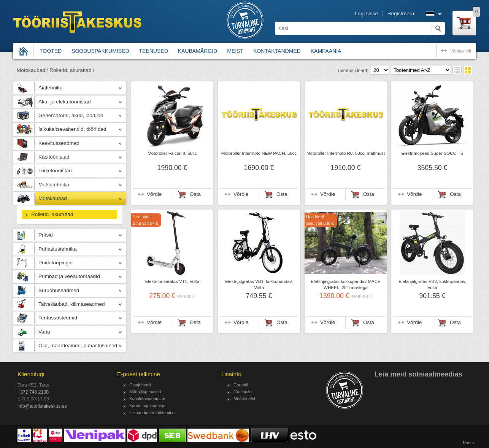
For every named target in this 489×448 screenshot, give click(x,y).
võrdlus (461, 51)
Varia (44, 332)
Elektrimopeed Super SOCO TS (433, 153)
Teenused (154, 51)
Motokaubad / (32, 70)
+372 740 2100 (33, 392)
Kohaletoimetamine (147, 399)
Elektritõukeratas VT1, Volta (172, 281)
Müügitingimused (145, 392)
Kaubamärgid (198, 51)
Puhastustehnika (58, 249)
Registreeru (401, 14)
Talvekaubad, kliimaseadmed (72, 304)
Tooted (51, 51)
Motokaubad (53, 198)
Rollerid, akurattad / (72, 70)
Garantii (241, 385)
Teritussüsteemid (58, 318)
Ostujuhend (140, 385)
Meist (235, 51)
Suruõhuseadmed (59, 290)
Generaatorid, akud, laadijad (71, 115)
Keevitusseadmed (59, 143)
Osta (195, 194)
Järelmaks (243, 392)
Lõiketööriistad (55, 171)
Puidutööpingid (56, 263)
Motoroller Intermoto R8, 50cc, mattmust (346, 153)
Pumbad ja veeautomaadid (69, 276)
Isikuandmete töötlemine (152, 413)
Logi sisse (366, 14)
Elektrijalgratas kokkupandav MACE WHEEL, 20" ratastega (346, 284)
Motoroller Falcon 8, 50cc (172, 153)
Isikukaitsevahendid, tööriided (72, 129)
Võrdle (154, 194)
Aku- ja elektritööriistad (65, 102)
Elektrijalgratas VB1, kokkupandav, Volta (259, 284)
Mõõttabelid (244, 399)
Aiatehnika (50, 88)
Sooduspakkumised (100, 51)
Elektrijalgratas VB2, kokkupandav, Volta (432, 284)
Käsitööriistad (54, 157)
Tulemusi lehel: (352, 71)
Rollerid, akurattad (52, 214)
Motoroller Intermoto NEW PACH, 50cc (259, 153)
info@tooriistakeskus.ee (42, 406)
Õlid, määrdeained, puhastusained (78, 346)
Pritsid (46, 235)
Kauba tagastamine (147, 406)
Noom (468, 443)
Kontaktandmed (277, 51)
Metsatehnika (54, 185)
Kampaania (326, 51)
